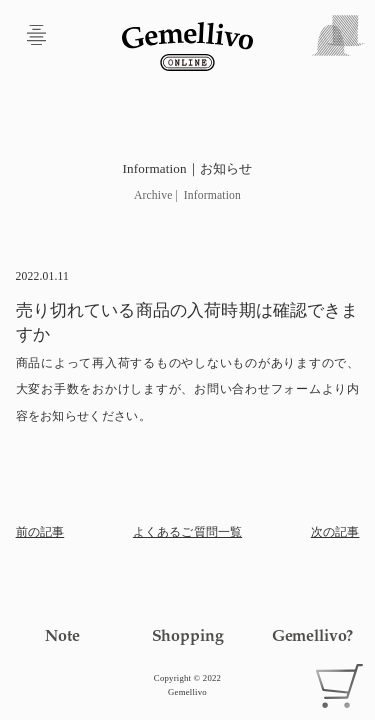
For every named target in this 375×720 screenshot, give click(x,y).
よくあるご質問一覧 (187, 532)
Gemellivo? (312, 635)
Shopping (188, 635)
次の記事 (335, 532)
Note (62, 635)
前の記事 (40, 532)
